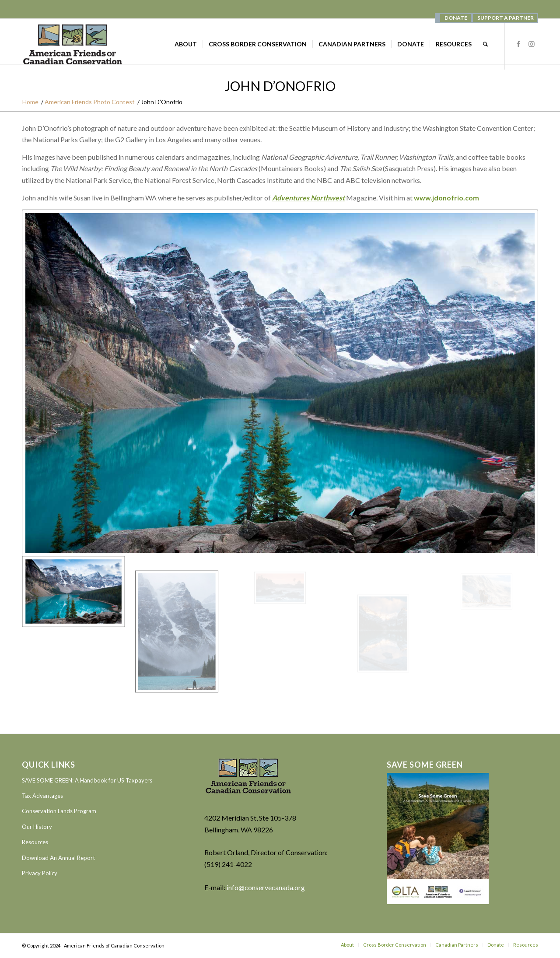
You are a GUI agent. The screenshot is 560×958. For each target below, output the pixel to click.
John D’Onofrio (280, 86)
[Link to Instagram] (532, 44)
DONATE (456, 18)
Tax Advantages (42, 796)
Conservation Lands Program (59, 811)
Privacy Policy (40, 873)
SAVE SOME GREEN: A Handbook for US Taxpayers (87, 780)
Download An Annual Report (58, 858)
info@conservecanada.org (266, 887)
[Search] (485, 44)
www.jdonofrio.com (446, 198)
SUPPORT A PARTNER (506, 18)
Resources (35, 842)
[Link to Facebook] (518, 44)
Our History (37, 827)
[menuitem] (456, 18)
